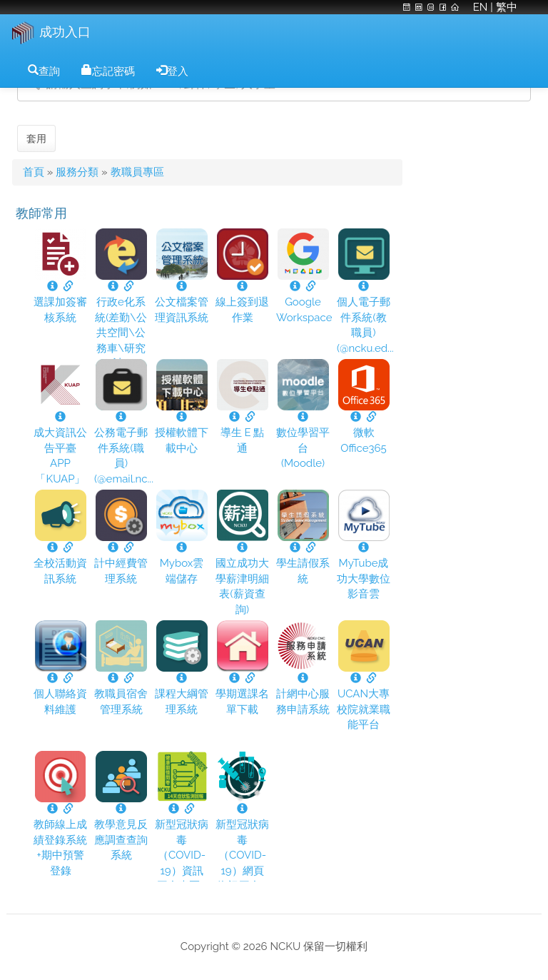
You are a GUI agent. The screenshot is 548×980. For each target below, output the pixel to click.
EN (479, 7)
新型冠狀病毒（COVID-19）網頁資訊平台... (242, 855)
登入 (178, 70)
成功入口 (65, 32)
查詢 (49, 70)
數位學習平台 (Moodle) (303, 448)
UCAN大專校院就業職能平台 (364, 709)
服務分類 (77, 172)
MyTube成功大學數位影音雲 (364, 579)
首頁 (34, 172)
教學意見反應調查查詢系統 (121, 840)
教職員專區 (137, 172)
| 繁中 (503, 7)
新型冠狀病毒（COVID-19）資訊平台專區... (182, 855)
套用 (36, 138)
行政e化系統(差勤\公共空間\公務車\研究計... (121, 333)
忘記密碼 (113, 70)
